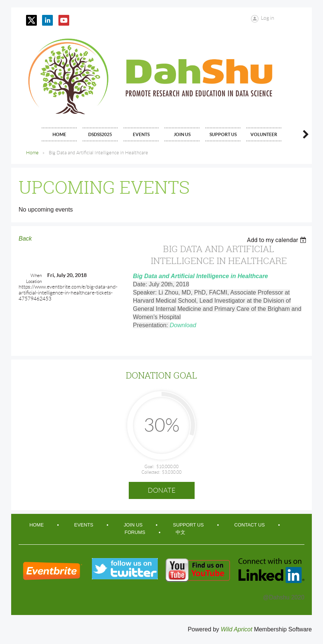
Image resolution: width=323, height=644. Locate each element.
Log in (268, 18)
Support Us (188, 525)
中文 (180, 532)
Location (34, 281)
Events (84, 525)
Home (32, 153)
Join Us (133, 525)
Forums (135, 532)
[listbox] (277, 240)
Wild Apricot (236, 629)
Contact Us (250, 525)
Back (25, 239)
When (36, 275)
